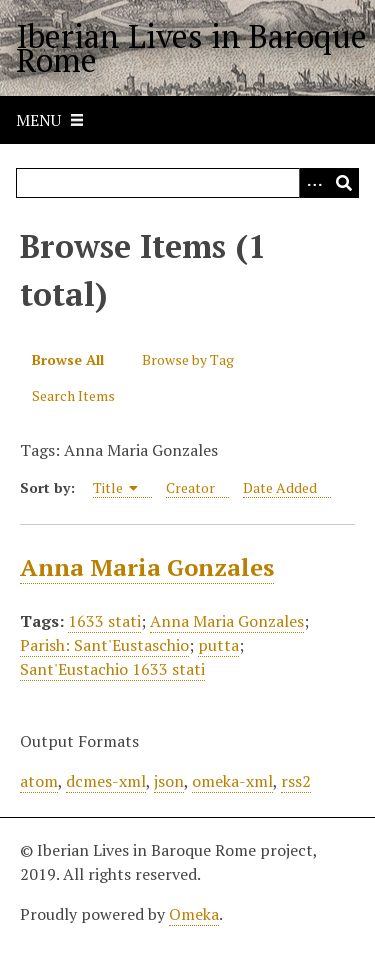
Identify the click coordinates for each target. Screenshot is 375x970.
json (169, 781)
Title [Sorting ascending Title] (116, 487)
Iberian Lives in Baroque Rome (191, 48)
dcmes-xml (106, 781)
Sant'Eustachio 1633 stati (112, 669)
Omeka (194, 914)
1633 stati (104, 621)
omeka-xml (232, 781)
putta (218, 645)
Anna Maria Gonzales (147, 567)
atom (39, 781)
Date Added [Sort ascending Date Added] (280, 487)
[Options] (314, 183)
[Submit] (344, 183)
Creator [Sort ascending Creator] (190, 487)
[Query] (187, 183)
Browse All (68, 359)
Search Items (73, 395)
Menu (38, 120)
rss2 (296, 781)
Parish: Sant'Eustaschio (104, 645)
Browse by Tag (188, 359)
